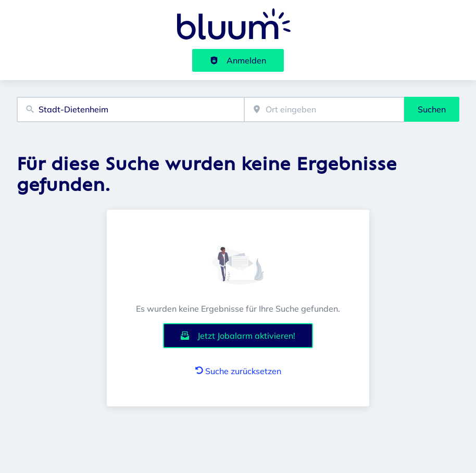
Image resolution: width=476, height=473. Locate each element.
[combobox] (130, 110)
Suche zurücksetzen (238, 371)
